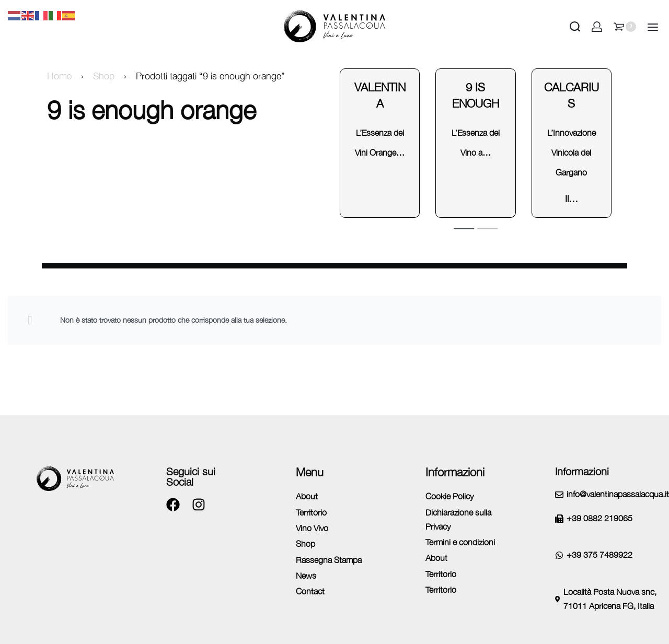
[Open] (653, 27)
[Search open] (575, 27)
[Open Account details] (597, 27)
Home (59, 76)
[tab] (464, 228)
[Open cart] (625, 27)
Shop (104, 76)
